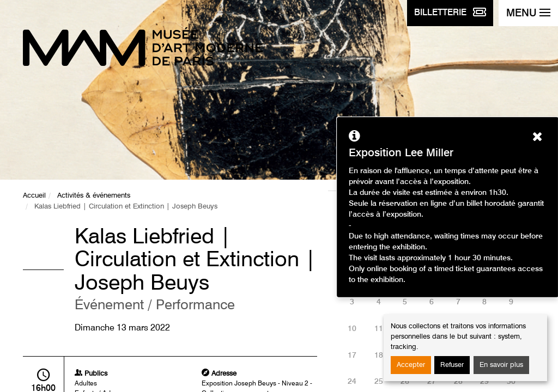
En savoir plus (501, 365)
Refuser (452, 365)
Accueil (34, 196)
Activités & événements (94, 196)
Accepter (411, 365)
